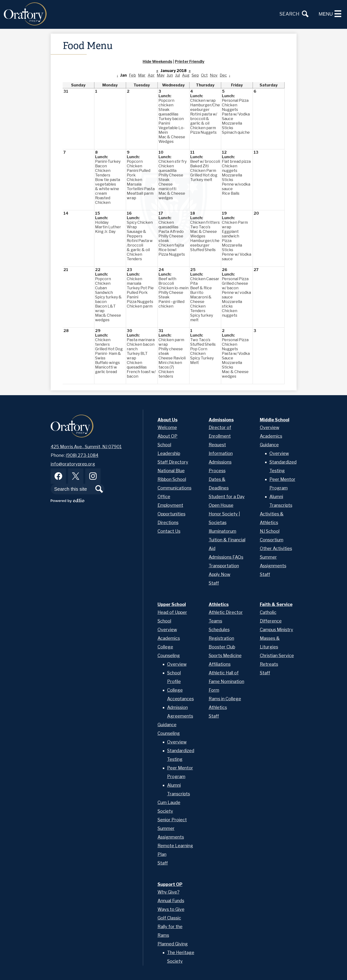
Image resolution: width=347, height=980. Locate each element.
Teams (215, 621)
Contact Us (169, 531)
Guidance (269, 445)
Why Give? (168, 892)
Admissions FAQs (226, 557)
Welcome (167, 427)
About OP (167, 436)
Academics (271, 436)
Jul (177, 75)
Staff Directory (173, 462)
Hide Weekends (157, 62)
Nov (214, 75)
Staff (214, 583)
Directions (168, 523)
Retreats (269, 664)
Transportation (224, 566)
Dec (223, 75)
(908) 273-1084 (82, 455)
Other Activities (276, 548)
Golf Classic (169, 918)
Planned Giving (173, 944)
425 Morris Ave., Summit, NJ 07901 (86, 447)
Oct (204, 75)
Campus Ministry (277, 630)
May (161, 75)
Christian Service (277, 656)
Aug (186, 75)
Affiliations (220, 664)
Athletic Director (226, 612)
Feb (132, 75)
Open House (221, 505)
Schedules (219, 630)
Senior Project (172, 820)
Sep (195, 75)
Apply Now (219, 574)
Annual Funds (171, 901)
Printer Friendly (190, 62)
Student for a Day (227, 497)
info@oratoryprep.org (73, 464)
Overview (270, 427)
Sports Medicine (225, 656)
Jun (170, 75)
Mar (142, 75)
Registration (221, 638)
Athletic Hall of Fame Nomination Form (226, 681)
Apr (151, 75)
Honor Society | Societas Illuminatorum (224, 523)
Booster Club (222, 647)
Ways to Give (171, 909)
